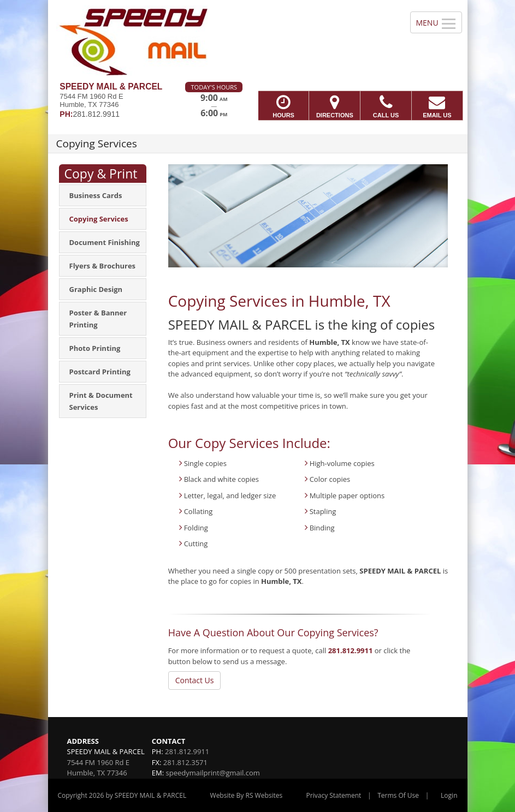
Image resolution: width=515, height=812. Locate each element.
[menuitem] (103, 195)
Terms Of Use (398, 795)
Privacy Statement (334, 795)
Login (449, 795)
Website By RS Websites (247, 795)
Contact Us (195, 680)
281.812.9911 (351, 650)
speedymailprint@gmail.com (213, 773)
